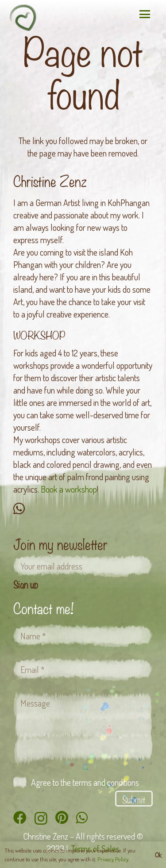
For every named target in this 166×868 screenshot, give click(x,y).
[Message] (83, 728)
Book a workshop (69, 489)
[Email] (83, 669)
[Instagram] (41, 818)
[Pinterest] (62, 818)
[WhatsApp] (19, 509)
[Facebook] (20, 818)
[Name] (83, 636)
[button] (145, 14)
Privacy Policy (113, 859)
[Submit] (134, 799)
